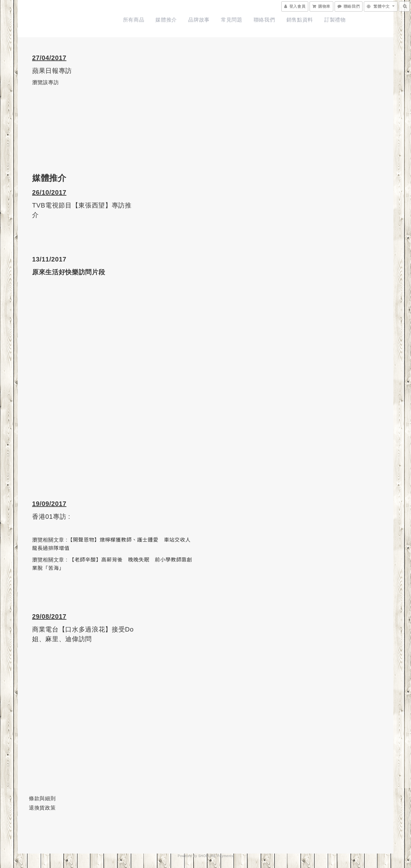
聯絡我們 (264, 20)
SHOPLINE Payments (216, 856)
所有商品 (134, 20)
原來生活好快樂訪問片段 (69, 272)
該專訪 (51, 82)
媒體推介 (166, 20)
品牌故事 (199, 20)
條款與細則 (42, 798)
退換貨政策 (42, 808)
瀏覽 (37, 82)
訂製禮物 (335, 20)
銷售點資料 (300, 20)
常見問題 (232, 20)
